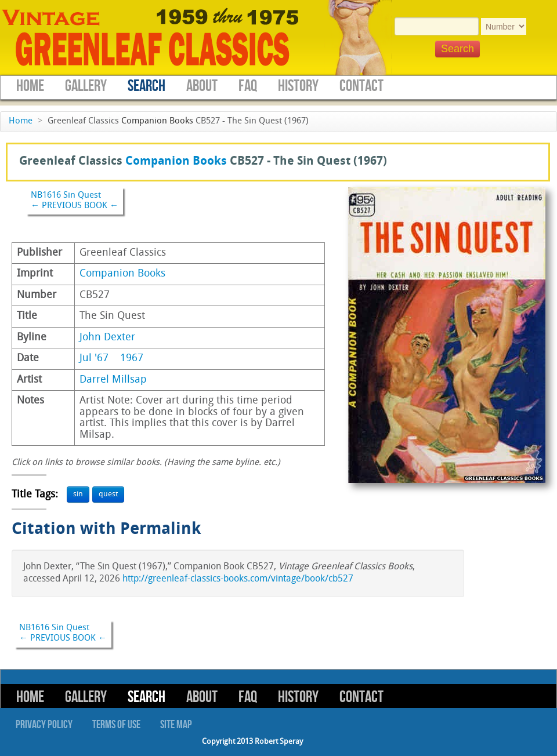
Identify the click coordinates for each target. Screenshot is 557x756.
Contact (361, 86)
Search (147, 86)
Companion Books (157, 121)
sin (78, 494)
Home (30, 86)
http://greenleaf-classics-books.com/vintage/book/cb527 (238, 579)
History (298, 86)
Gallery (86, 86)
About (202, 86)
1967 (132, 359)
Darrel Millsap (113, 380)
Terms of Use (116, 725)
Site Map (176, 725)
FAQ (248, 86)
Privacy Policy (44, 725)
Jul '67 (94, 359)
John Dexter (107, 338)
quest (108, 494)
